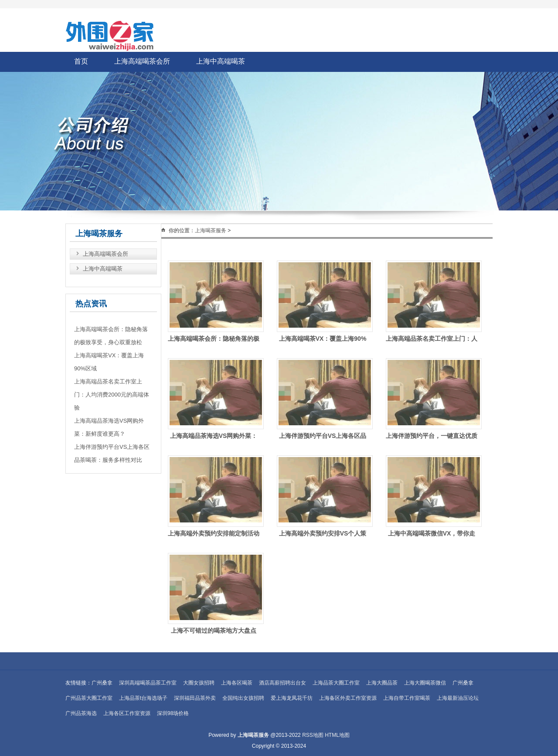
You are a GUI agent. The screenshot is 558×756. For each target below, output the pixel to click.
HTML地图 (337, 735)
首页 (81, 61)
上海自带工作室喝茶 (407, 698)
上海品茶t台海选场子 (143, 698)
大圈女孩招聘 (199, 683)
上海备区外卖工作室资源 (348, 698)
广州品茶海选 (81, 713)
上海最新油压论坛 (458, 698)
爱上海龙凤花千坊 (292, 698)
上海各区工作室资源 (127, 713)
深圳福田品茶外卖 (195, 698)
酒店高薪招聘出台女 (282, 683)
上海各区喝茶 (237, 683)
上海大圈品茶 (382, 683)
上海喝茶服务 (211, 231)
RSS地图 (313, 735)
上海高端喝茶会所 (142, 61)
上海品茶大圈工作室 (336, 683)
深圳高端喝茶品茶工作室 (148, 683)
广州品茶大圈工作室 (89, 698)
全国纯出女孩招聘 (243, 698)
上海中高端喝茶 (221, 61)
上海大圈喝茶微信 (425, 683)
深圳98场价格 (173, 713)
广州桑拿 (102, 683)
